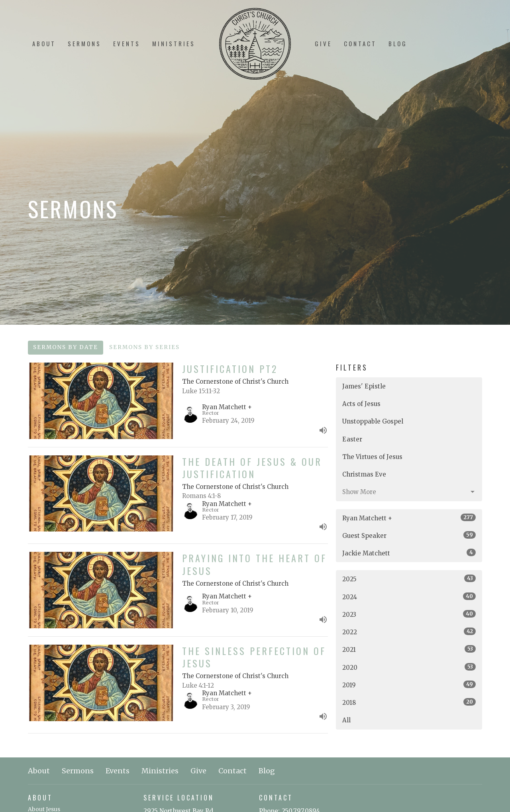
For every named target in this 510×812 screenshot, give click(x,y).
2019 (409, 685)
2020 (409, 667)
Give (323, 43)
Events (127, 43)
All (346, 720)
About (44, 43)
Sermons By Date (66, 347)
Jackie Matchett (409, 553)
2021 (409, 649)
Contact (360, 43)
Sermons (84, 43)
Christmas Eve (364, 474)
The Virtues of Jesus (372, 457)
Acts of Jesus (361, 404)
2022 (409, 632)
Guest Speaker (409, 535)
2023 (409, 614)
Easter (352, 439)
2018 (409, 702)
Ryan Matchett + (409, 518)
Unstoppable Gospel (373, 421)
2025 (409, 579)
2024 (409, 597)
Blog (398, 43)
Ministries (174, 43)
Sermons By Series (144, 347)
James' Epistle (364, 386)
